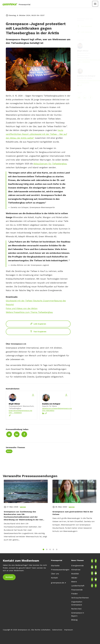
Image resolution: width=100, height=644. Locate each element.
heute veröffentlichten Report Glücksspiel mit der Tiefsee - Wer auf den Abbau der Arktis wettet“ (36, 134)
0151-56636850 (48, 410)
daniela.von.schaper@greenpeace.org (57, 408)
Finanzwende (77, 590)
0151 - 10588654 (15, 413)
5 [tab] (57, 551)
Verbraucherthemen (80, 598)
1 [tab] (43, 551)
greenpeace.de (58, 583)
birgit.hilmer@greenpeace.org (20, 410)
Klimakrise (76, 570)
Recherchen (76, 609)
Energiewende (77, 566)
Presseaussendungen (60, 570)
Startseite (55, 566)
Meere (9, 451)
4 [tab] (53, 551)
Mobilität (75, 574)
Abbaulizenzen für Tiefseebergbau (50, 164)
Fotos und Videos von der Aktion (22, 309)
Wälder (74, 578)
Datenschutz (57, 630)
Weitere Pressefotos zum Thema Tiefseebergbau (29, 313)
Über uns (55, 574)
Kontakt (54, 578)
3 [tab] (50, 551)
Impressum (69, 630)
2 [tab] (47, 551)
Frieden (74, 594)
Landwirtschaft (78, 586)
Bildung (74, 620)
